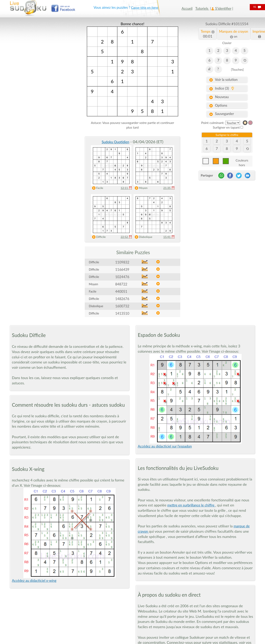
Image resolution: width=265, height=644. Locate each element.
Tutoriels (202, 8)
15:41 (169, 237)
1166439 (122, 269)
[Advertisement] (38, 82)
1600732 (122, 306)
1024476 (122, 277)
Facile (97, 188)
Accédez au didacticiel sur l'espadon (165, 446)
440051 (121, 291)
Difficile (98, 237)
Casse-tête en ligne (145, 7)
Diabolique (143, 237)
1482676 (122, 299)
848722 (121, 284)
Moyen (140, 188)
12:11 (126, 188)
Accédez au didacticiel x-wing (34, 581)
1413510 (122, 313)
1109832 (122, 262)
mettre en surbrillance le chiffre (191, 505)
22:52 (126, 237)
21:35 (169, 188)
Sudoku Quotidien (115, 142)
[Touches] (237, 69)
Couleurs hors (242, 161)
